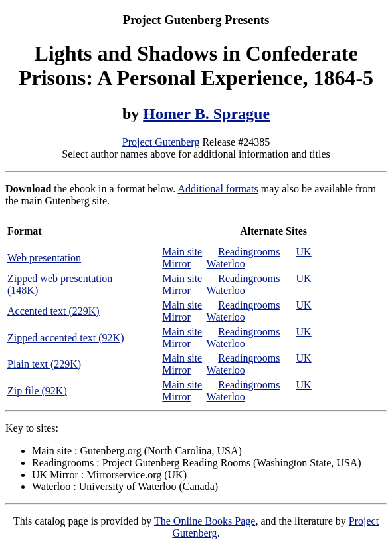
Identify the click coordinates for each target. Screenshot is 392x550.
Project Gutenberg (161, 142)
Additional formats (218, 189)
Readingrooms (249, 252)
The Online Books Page (205, 521)
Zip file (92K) (37, 391)
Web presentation (44, 258)
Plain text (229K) (44, 364)
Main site (182, 252)
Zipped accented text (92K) (65, 338)
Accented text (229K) (53, 311)
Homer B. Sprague (206, 114)
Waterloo (226, 264)
